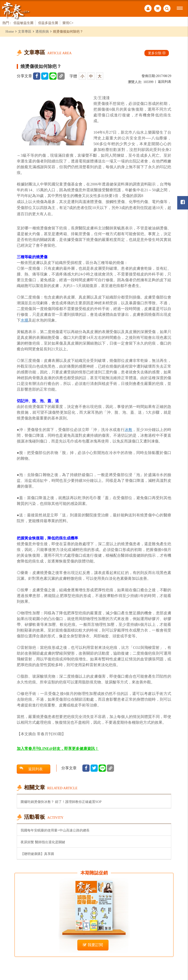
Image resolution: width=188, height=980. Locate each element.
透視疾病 (42, 31)
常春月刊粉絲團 (183, 202)
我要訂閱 (93, 945)
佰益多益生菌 (48, 23)
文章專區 (25, 31)
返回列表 (165, 82)
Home (10, 31)
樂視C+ (68, 23)
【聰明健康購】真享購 (37, 854)
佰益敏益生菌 (23, 23)
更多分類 (157, 53)
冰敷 (128, 430)
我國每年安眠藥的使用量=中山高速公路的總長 (55, 830)
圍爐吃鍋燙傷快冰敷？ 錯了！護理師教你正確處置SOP (61, 802)
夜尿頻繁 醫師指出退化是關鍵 (43, 842)
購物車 (158, 8)
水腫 (24, 320)
